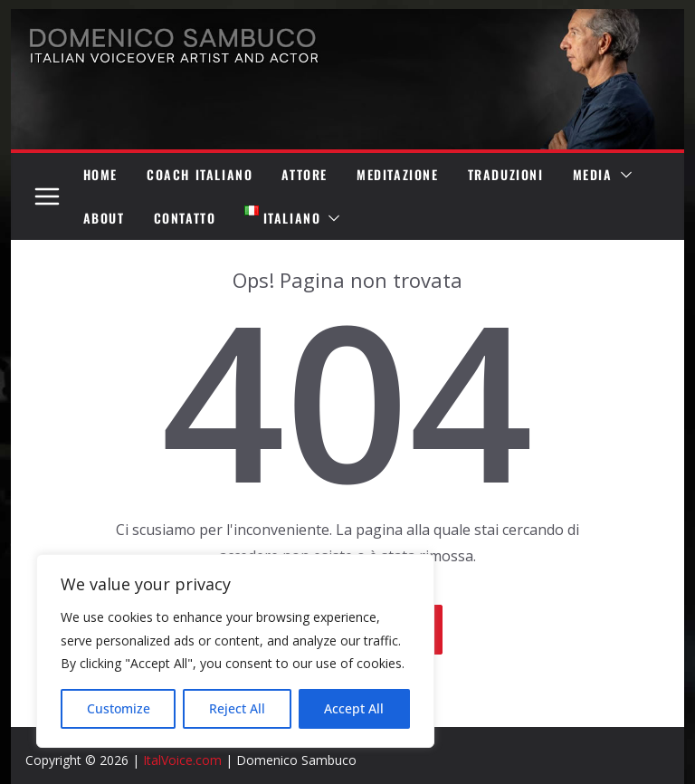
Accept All (354, 708)
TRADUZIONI (506, 174)
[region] (235, 651)
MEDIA (593, 174)
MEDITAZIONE (398, 174)
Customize (119, 708)
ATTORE (305, 174)
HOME (100, 174)
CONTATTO (185, 218)
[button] (623, 175)
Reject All (237, 708)
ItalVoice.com (182, 760)
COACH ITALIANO (200, 174)
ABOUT (104, 218)
